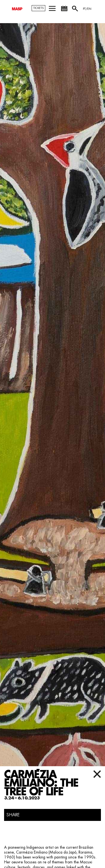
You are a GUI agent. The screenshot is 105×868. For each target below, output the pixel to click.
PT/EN (87, 9)
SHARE (13, 815)
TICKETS (38, 8)
